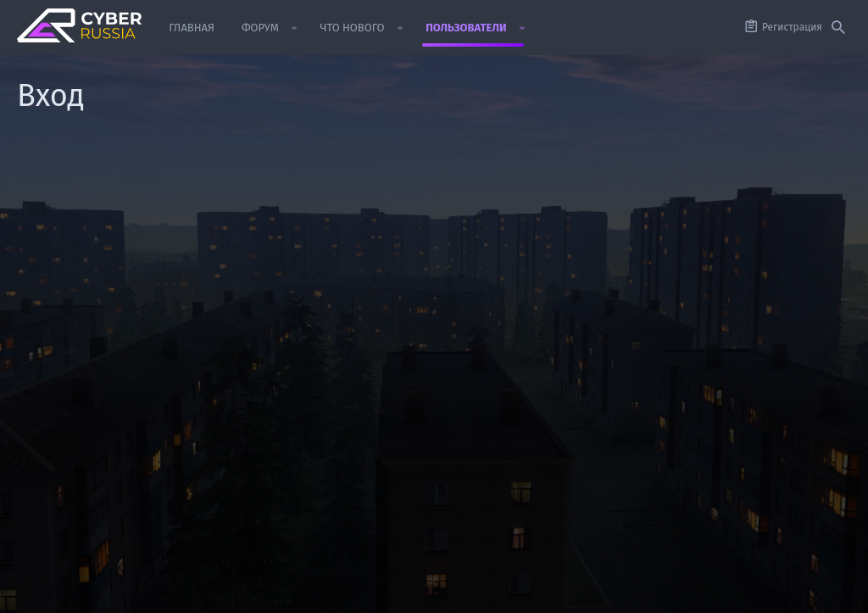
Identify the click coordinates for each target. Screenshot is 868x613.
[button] (295, 28)
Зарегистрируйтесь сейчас (489, 443)
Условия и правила (497, 592)
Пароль (256, 291)
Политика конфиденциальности (630, 592)
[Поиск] (838, 28)
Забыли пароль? (348, 312)
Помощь (737, 592)
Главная (785, 592)
